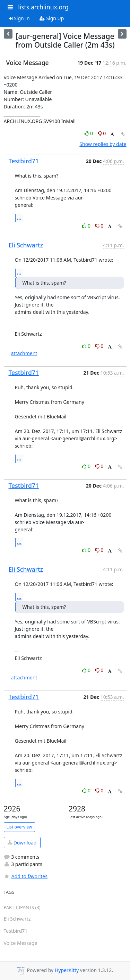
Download (22, 843)
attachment (24, 353)
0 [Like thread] (89, 133)
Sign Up (52, 18)
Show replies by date (103, 144)
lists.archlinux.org (43, 7)
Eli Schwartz (26, 245)
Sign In (19, 18)
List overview (19, 827)
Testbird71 (24, 161)
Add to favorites (26, 876)
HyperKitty (67, 970)
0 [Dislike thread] (102, 133)
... (19, 218)
